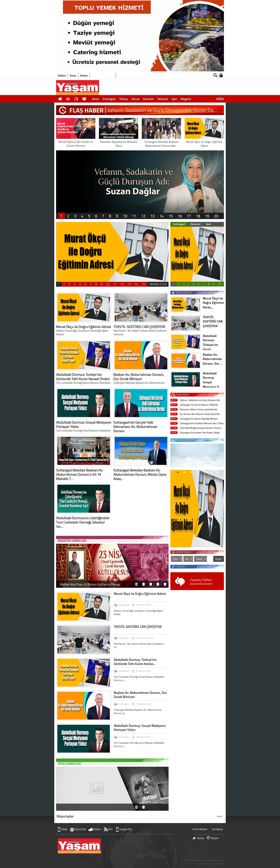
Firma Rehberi (200, 829)
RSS (110, 829)
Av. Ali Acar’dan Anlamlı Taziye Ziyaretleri (200, 414)
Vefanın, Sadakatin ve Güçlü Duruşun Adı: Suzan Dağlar (200, 400)
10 (125, 216)
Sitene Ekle (80, 829)
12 (143, 216)
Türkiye (124, 99)
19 (207, 216)
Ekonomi (148, 99)
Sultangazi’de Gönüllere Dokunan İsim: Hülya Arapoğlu (202, 424)
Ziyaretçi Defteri (201, 582)
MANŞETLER (158, 284)
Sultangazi (109, 99)
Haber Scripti (202, 864)
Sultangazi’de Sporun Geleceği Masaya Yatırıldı (199, 419)
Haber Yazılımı (217, 864)
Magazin (186, 99)
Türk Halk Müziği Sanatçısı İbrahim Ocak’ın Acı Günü (201, 428)
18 (198, 216)
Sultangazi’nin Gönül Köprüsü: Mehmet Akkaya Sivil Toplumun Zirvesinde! (199, 405)
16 (180, 216)
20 (216, 216)
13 (152, 216)
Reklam (62, 75)
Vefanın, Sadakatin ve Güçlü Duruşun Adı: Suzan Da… (162, 110)
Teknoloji (163, 99)
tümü (220, 816)
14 (161, 216)
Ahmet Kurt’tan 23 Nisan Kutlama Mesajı (90, 584)
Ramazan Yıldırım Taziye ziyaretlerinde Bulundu (198, 410)
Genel (95, 99)
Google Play (126, 829)
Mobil (64, 829)
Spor (174, 99)
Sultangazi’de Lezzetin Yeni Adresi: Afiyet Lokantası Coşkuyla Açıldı (200, 433)
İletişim (84, 75)
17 (189, 216)
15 (171, 216)
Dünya (136, 99)
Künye (73, 75)
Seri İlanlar (217, 829)
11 (134, 216)
